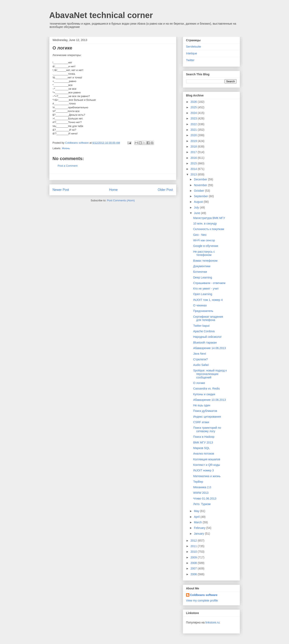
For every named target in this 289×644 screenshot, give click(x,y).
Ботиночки (200, 272)
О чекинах (200, 305)
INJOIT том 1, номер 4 (208, 300)
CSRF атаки (201, 422)
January (199, 534)
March (198, 522)
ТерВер (198, 482)
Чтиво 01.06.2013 (205, 498)
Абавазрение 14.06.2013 (209, 348)
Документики (202, 266)
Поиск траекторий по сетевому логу (207, 429)
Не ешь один (202, 405)
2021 (194, 130)
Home (113, 190)
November (201, 185)
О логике (199, 383)
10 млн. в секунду (205, 223)
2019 (194, 141)
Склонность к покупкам (208, 229)
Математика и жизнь (207, 476)
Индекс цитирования (207, 417)
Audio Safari (201, 365)
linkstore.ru (212, 622)
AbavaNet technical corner (101, 15)
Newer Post (61, 190)
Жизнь (66, 148)
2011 (194, 546)
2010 (194, 552)
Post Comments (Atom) (121, 200)
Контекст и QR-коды (207, 465)
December (201, 179)
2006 (194, 574)
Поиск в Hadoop (204, 437)
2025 (194, 107)
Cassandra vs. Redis (206, 388)
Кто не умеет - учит (206, 289)
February (200, 528)
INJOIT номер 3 (203, 470)
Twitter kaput (201, 326)
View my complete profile (202, 600)
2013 (194, 174)
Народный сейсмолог (207, 337)
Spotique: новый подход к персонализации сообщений (210, 374)
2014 (194, 169)
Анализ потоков (204, 454)
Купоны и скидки (204, 394)
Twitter (190, 60)
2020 (194, 135)
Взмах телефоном (205, 261)
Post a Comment (68, 166)
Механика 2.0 (202, 487)
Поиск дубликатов (205, 411)
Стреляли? (200, 359)
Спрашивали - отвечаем (209, 283)
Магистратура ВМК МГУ (209, 218)
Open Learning (203, 294)
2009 (194, 557)
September (201, 196)
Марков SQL (201, 448)
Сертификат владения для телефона (208, 318)
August (199, 202)
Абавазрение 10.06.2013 (209, 400)
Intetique (192, 53)
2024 (194, 113)
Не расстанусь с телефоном (204, 253)
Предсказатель (203, 311)
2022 (194, 124)
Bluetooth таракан (205, 343)
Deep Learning (203, 277)
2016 (194, 158)
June (197, 213)
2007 (194, 568)
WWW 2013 (201, 493)
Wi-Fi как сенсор (204, 240)
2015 (194, 163)
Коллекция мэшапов (207, 459)
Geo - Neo (200, 235)
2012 (194, 541)
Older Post (165, 190)
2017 (194, 152)
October (199, 191)
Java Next (199, 354)
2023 (194, 118)
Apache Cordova (204, 331)
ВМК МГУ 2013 (203, 442)
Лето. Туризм (202, 504)
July (197, 207)
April (197, 517)
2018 (194, 147)
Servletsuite (194, 47)
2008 (194, 563)
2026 (194, 102)
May (197, 511)
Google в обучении (206, 246)
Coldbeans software (204, 595)
